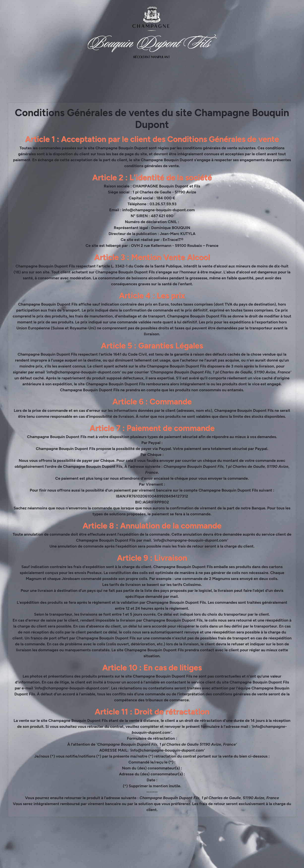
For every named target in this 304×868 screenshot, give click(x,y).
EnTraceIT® (173, 240)
